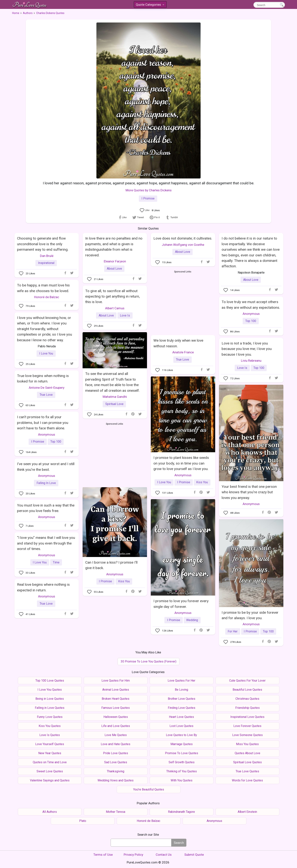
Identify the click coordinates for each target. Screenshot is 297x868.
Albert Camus (115, 308)
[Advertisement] (183, 302)
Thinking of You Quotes (182, 771)
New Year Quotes (50, 753)
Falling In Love (46, 483)
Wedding (192, 620)
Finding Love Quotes (182, 708)
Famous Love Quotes (116, 708)
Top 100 (251, 321)
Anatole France (183, 352)
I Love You (46, 353)
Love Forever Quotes (247, 726)
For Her (233, 631)
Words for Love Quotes (247, 780)
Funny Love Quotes (50, 717)
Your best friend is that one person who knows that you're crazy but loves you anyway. (249, 492)
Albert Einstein (247, 812)
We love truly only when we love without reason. (178, 343)
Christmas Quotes (247, 699)
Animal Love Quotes (116, 690)
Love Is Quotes (50, 735)
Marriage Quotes (182, 744)
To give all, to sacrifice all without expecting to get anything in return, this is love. (113, 296)
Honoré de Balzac (47, 297)
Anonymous (251, 314)
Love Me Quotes (116, 735)
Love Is (125, 315)
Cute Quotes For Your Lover (247, 681)
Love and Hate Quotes (116, 744)
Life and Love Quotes (116, 726)
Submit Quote (194, 855)
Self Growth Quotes (182, 762)
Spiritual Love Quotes (247, 762)
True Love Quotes (247, 771)
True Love (182, 360)
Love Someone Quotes (247, 735)
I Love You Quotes (50, 690)
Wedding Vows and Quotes (116, 780)
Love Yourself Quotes (50, 744)
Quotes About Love (247, 753)
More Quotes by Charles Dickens (149, 190)
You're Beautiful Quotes (149, 789)
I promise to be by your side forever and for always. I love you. (250, 615)
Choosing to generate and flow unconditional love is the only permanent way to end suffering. (43, 244)
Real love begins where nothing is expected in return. (43, 587)
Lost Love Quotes (181, 726)
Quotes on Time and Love (50, 762)
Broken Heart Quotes (116, 699)
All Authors (50, 812)
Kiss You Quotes (50, 726)
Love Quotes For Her (181, 681)
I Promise (148, 198)
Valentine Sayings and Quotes (50, 780)
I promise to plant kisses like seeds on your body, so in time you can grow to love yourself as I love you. (181, 463)
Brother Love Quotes (182, 699)
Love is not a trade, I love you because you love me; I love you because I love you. (247, 349)
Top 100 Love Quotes (50, 681)
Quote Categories (150, 5)
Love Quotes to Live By (181, 735)
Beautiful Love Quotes (247, 690)
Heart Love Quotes (181, 717)
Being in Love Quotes (50, 699)
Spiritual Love (114, 404)
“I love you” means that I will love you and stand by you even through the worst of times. (46, 543)
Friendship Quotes (247, 708)
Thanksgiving (116, 771)
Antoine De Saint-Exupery (47, 388)
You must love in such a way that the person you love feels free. (46, 508)
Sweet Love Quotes (50, 771)
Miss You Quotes (247, 744)
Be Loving (181, 690)
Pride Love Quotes (116, 753)
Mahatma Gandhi (115, 397)
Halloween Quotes (116, 717)
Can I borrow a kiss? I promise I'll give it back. (111, 565)
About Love (114, 269)
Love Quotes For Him (116, 681)
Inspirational (46, 263)
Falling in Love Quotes (50, 708)
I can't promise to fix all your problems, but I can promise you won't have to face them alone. (43, 423)
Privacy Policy (133, 855)
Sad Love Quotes (116, 762)
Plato (83, 821)
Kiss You (202, 482)
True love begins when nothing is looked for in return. (43, 379)
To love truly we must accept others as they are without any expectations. (251, 305)
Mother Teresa (116, 812)
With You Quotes (182, 780)
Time (56, 562)
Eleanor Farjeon (115, 261)
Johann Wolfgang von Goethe (183, 245)
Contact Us (164, 855)
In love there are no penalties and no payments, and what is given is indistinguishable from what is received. (114, 247)
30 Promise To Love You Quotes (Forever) (148, 661)
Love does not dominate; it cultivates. (183, 238)
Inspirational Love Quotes (247, 717)
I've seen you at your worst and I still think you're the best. (46, 467)
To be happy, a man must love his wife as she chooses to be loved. (43, 288)
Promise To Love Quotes (182, 753)
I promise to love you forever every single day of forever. (181, 604)
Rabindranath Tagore (181, 812)
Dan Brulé (47, 256)
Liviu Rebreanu (251, 361)
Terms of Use (103, 855)
